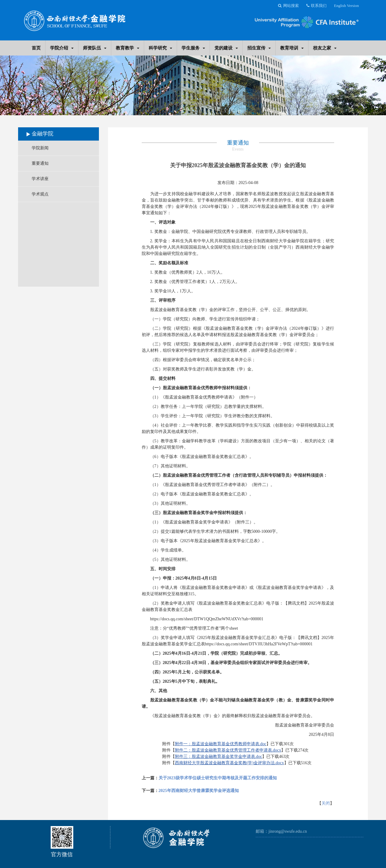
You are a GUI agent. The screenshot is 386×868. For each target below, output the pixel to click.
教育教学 (128, 48)
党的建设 (226, 48)
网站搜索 (288, 6)
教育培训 (292, 48)
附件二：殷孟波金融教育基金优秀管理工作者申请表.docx (228, 750)
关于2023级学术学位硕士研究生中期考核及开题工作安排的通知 (218, 778)
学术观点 (40, 194)
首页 (36, 48)
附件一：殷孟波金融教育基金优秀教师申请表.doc (221, 744)
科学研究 (160, 48)
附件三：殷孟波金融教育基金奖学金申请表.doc (219, 757)
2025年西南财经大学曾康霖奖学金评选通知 (199, 791)
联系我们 (316, 6)
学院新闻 (40, 148)
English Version (346, 6)
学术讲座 (40, 179)
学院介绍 (62, 48)
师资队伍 (95, 48)
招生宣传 (259, 48)
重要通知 (40, 163)
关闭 (326, 803)
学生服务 (193, 48)
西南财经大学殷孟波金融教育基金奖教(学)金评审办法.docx (229, 763)
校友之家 (325, 48)
